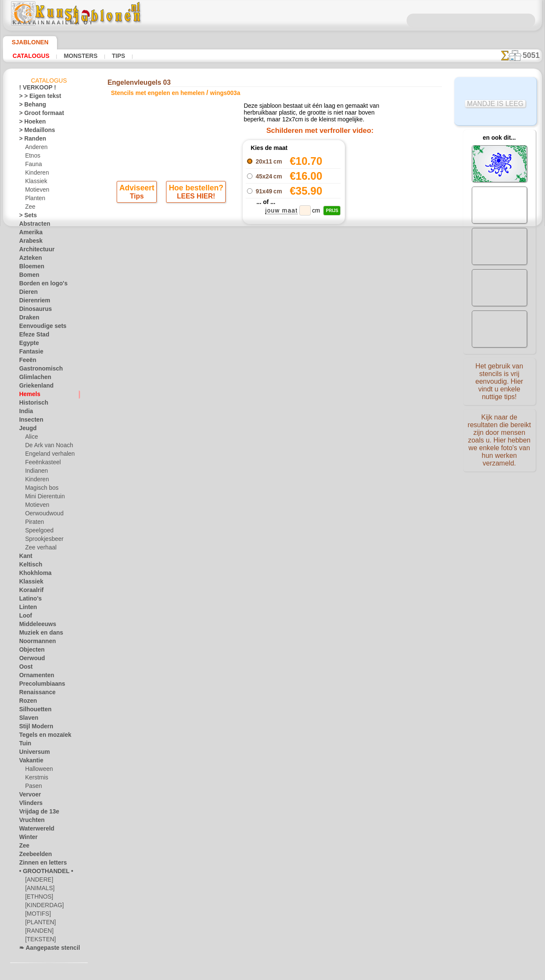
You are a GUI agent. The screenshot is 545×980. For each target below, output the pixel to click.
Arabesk (29, 242)
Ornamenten (34, 677)
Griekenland (33, 387)
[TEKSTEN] (38, 941)
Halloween (37, 770)
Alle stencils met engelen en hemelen (272, 325)
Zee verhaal (39, 549)
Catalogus (31, 56)
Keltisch (29, 566)
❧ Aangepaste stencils (46, 949)
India (25, 413)
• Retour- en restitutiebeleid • (273, 449)
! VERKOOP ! (34, 89)
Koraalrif (30, 592)
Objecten (30, 651)
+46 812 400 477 (285, 407)
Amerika (29, 234)
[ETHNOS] (37, 898)
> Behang (30, 106)
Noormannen (34, 643)
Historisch (31, 404)
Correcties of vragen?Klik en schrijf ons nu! (272, 359)
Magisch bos (40, 489)
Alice (31, 438)
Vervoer (28, 796)
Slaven (27, 719)
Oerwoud (30, 660)
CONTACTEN (259, 388)
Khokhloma (32, 575)
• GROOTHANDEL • (41, 873)
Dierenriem (32, 302)
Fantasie (29, 353)
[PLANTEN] (39, 924)
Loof (24, 617)
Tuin (24, 745)
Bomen (27, 276)
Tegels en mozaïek (40, 736)
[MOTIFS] (37, 915)
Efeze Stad (32, 336)
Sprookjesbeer (42, 540)
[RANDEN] (38, 932)
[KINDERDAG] (42, 907)
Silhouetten (33, 711)
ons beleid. (391, 973)
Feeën (26, 362)
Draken (28, 319)
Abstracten (32, 225)
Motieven (36, 191)
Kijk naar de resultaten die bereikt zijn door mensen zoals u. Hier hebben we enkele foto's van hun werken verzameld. (499, 436)
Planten (34, 200)
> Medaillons (34, 132)
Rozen (26, 702)
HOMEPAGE (185, 388)
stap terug (273, 306)
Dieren (27, 293)
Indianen (35, 472)
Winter (27, 839)
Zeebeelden (32, 856)
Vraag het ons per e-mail (272, 463)
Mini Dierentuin (43, 498)
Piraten (34, 523)
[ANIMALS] (39, 890)
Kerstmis (36, 779)
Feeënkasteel (40, 464)
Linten (27, 609)
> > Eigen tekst (35, 98)
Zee (29, 208)
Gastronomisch (37, 370)
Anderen (35, 149)
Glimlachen (32, 379)
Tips (116, 56)
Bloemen (29, 268)
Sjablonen (26, 42)
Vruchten (30, 822)
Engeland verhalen (46, 455)
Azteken (29, 259)
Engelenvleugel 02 (375, 197)
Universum (32, 753)
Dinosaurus (33, 310)
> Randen (30, 140)
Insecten (29, 421)
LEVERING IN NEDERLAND (318, 388)
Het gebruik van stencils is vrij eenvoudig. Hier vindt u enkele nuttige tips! (499, 380)
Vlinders (29, 805)
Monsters (79, 56)
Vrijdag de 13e (35, 813)
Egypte (27, 345)
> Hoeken (30, 123)
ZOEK (369, 388)
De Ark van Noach (46, 447)
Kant (25, 558)
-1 (241, 306)
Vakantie (30, 762)
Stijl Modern (34, 728)
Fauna (33, 166)
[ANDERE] (37, 881)
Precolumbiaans (38, 685)
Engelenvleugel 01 (375, 169)
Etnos (32, 157)
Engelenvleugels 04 (375, 216)
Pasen (32, 787)
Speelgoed (37, 532)
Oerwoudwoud (42, 515)
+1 (303, 306)
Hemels (28, 396)
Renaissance (34, 694)
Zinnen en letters (39, 864)
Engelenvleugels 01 (375, 188)
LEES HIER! (196, 200)
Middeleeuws (34, 626)
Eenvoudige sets (38, 328)
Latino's (29, 600)
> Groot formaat (38, 115)
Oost (25, 668)
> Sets (26, 217)
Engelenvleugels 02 (375, 178)
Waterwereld (34, 830)
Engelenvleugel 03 (375, 207)
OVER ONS (222, 388)
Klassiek (35, 183)
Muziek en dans (37, 634)
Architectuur (34, 251)
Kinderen (36, 174)
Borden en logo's (38, 285)
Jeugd (26, 430)
